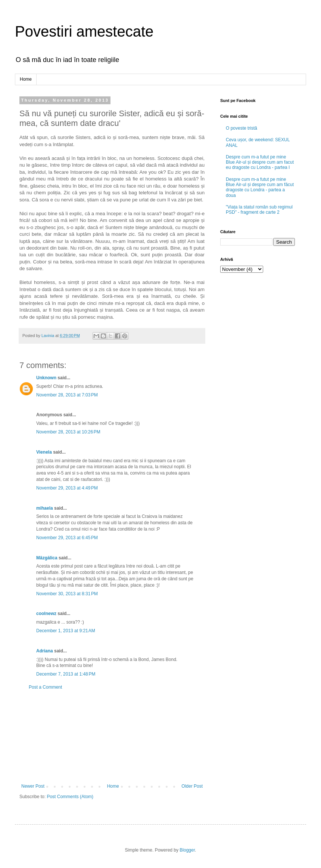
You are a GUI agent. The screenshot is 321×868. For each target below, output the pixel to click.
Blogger (187, 850)
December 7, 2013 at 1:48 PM (66, 674)
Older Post (192, 786)
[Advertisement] (112, 737)
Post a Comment (45, 687)
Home (26, 79)
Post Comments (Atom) (70, 797)
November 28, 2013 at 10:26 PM (68, 432)
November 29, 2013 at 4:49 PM (67, 488)
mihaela (45, 508)
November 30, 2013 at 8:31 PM (67, 594)
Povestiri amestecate (84, 31)
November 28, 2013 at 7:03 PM (67, 395)
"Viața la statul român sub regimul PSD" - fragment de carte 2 (259, 210)
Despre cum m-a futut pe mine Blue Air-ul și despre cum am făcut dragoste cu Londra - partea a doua (260, 187)
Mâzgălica (47, 558)
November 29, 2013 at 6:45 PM (67, 538)
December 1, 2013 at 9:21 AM (66, 631)
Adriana (45, 651)
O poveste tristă (241, 128)
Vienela (44, 452)
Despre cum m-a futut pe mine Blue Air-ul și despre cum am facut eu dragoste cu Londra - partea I (260, 162)
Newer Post (33, 786)
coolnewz (46, 614)
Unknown (46, 378)
